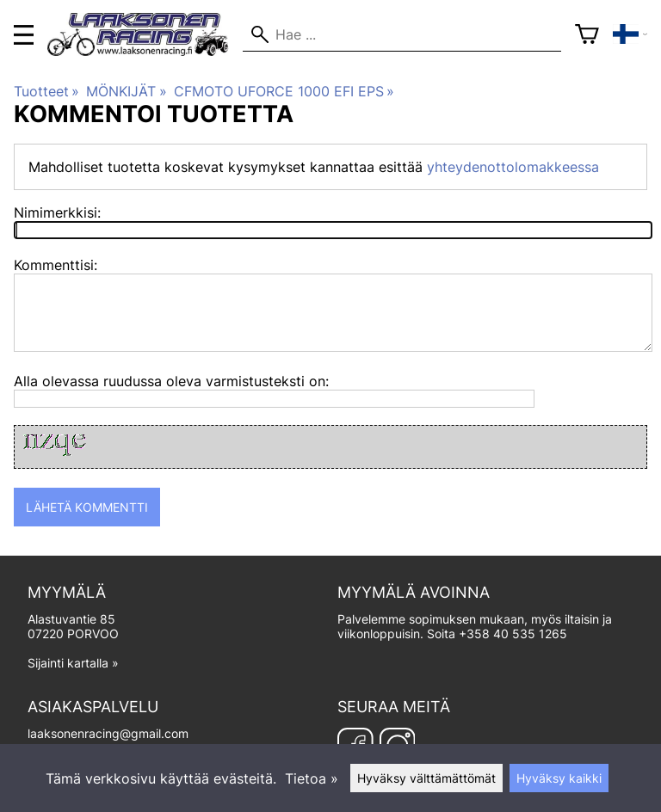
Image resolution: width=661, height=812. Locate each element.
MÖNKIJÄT (126, 91)
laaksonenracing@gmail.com (108, 733)
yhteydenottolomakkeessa (513, 167)
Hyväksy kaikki (559, 778)
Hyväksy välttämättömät (426, 778)
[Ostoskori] (587, 34)
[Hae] (402, 34)
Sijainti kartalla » (73, 663)
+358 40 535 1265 (513, 634)
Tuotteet (46, 91)
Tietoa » (312, 778)
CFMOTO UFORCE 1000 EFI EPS (284, 91)
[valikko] (24, 35)
